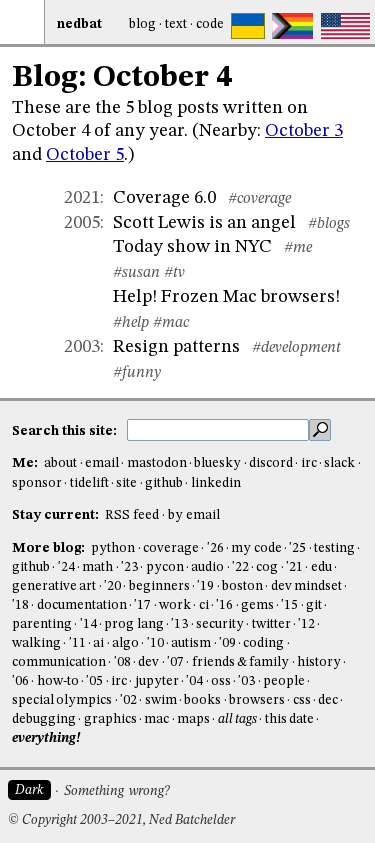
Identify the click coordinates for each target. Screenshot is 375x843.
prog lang (133, 624)
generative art (54, 586)
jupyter (157, 681)
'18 (20, 605)
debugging (44, 719)
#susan (136, 273)
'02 (128, 700)
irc (309, 463)
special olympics (62, 700)
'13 (179, 624)
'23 (129, 567)
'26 (215, 548)
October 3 (304, 131)
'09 (227, 643)
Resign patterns (176, 347)
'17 (142, 605)
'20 (112, 586)
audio (207, 567)
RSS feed (132, 515)
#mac (171, 323)
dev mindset (306, 586)
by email (194, 515)
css (302, 700)
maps (193, 719)
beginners (159, 586)
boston (242, 586)
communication (59, 662)
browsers (257, 700)
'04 (194, 681)
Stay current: (57, 515)
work (175, 605)
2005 (82, 223)
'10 (155, 643)
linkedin (216, 483)
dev (148, 662)
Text (176, 24)
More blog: (50, 548)
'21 (294, 567)
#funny (137, 373)
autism (191, 643)
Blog (142, 24)
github (164, 483)
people (284, 681)
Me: (26, 463)
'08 (122, 662)
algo (125, 643)
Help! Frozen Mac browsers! (226, 297)
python (113, 548)
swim (161, 700)
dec (328, 700)
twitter (271, 624)
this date (289, 719)
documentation (82, 605)
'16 (224, 605)
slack (339, 463)
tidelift (89, 483)
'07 (175, 662)
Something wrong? (116, 791)
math (97, 567)
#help (131, 323)
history (319, 662)
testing (334, 548)
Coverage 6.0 (164, 198)
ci (204, 605)
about (60, 463)
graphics (110, 719)
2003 (82, 347)
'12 (306, 624)
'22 (240, 567)
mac (156, 719)
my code (256, 548)
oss (221, 681)
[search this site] (218, 430)
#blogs (329, 224)
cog (267, 567)
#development (296, 348)
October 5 (85, 155)
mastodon (157, 463)
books (202, 700)
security (220, 624)
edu (321, 567)
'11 (77, 643)
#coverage (259, 199)
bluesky (217, 463)
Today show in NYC (192, 247)
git (314, 605)
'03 (246, 681)
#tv (174, 273)
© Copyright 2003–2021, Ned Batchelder (121, 820)
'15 (289, 605)
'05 (94, 681)
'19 (205, 586)
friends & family (241, 662)
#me (298, 248)
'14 (88, 624)
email (102, 463)
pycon (165, 567)
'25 (297, 548)
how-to (58, 681)
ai (98, 643)
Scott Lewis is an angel (204, 223)
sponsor (37, 483)
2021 (82, 198)
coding (263, 643)
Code (210, 24)
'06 (20, 681)
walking (36, 643)
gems (257, 605)
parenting (42, 624)
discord (271, 463)
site (126, 483)
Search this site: (66, 430)
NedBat (79, 24)
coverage (171, 548)
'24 (66, 567)
